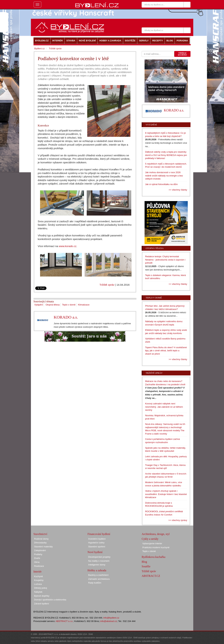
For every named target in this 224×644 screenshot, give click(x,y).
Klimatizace (84, 305)
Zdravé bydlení (42, 604)
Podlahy (38, 554)
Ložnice (38, 584)
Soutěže (146, 566)
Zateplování (40, 550)
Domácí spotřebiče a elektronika (50, 600)
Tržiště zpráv (107, 285)
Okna (37, 562)
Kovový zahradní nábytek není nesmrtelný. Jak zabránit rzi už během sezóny (164, 407)
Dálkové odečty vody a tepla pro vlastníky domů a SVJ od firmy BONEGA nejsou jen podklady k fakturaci (166, 155)
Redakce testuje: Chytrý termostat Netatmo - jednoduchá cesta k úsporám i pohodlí (165, 260)
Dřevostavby (40, 543)
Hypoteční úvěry (96, 543)
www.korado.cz (68, 246)
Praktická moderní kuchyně (156, 547)
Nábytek (38, 592)
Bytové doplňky (42, 596)
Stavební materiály (44, 547)
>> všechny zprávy (178, 520)
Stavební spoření (97, 547)
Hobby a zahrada (97, 570)
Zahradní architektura (99, 579)
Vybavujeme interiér (152, 543)
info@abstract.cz (109, 621)
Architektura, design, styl (156, 534)
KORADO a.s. (66, 317)
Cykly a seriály (150, 539)
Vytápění (39, 305)
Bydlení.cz (40, 48)
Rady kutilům (95, 583)
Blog (144, 562)
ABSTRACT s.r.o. (64, 621)
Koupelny (39, 580)
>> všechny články (178, 190)
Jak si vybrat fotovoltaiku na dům (161, 184)
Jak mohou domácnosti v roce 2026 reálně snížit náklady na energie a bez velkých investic (164, 176)
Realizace (39, 566)
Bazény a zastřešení (98, 575)
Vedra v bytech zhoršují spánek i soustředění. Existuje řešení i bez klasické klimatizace (166, 494)
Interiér (38, 572)
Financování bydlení (99, 534)
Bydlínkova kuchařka (153, 557)
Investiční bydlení (97, 539)
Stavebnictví (40, 534)
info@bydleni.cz (111, 618)
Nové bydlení (95, 552)
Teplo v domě (69, 305)
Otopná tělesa (53, 305)
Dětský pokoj (41, 588)
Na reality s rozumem (99, 561)
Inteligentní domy (97, 565)
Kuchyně (39, 576)
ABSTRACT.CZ (151, 576)
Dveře (37, 558)
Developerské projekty (99, 557)
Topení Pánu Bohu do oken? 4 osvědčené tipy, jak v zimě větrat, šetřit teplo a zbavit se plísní (166, 351)
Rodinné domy (41, 539)
